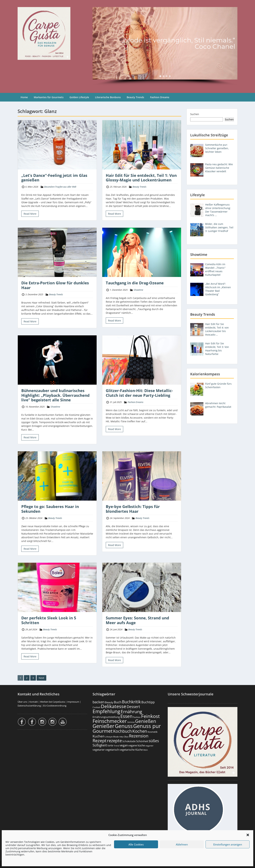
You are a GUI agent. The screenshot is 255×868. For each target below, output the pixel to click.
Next (41, 678)
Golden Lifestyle (79, 97)
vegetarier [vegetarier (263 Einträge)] (99, 750)
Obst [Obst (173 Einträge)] (126, 737)
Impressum (73, 702)
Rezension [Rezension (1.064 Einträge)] (139, 736)
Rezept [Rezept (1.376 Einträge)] (100, 741)
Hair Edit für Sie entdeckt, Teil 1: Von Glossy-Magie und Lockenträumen (141, 178)
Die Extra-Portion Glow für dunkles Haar (55, 285)
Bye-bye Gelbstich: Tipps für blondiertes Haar (133, 509)
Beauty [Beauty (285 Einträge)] (109, 702)
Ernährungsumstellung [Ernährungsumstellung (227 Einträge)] (106, 717)
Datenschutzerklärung (29, 706)
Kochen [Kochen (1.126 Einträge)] (140, 731)
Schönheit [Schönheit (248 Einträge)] (142, 741)
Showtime (138, 290)
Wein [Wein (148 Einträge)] (146, 750)
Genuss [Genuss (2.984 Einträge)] (124, 726)
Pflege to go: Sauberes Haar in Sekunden (50, 509)
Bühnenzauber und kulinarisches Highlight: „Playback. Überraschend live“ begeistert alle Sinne (55, 395)
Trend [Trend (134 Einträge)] (116, 746)
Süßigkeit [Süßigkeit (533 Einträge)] (100, 745)
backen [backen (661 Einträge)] (98, 702)
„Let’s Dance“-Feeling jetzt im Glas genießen (54, 178)
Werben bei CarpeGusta (53, 702)
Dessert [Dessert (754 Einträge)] (133, 707)
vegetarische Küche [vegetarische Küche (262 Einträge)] (131, 750)
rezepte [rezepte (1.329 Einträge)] (114, 741)
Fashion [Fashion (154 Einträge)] (137, 717)
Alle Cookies (136, 844)
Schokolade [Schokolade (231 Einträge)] (129, 741)
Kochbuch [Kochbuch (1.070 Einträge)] (122, 731)
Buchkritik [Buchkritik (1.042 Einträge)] (131, 702)
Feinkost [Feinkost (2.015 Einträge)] (150, 716)
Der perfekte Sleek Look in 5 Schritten (49, 620)
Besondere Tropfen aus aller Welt (60, 187)
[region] (165, 46)
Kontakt (34, 702)
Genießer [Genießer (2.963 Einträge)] (103, 726)
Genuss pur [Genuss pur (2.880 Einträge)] (147, 726)
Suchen (195, 114)
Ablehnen (182, 844)
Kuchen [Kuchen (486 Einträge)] (99, 736)
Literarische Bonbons (108, 97)
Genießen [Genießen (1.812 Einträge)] (146, 721)
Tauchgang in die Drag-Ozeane (135, 283)
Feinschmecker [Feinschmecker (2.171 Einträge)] (110, 721)
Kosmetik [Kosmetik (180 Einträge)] (153, 732)
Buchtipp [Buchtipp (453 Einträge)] (148, 702)
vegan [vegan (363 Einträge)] (124, 745)
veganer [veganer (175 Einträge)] (149, 746)
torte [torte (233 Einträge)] (110, 745)
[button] (248, 835)
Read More (30, 214)
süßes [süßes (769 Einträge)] (154, 741)
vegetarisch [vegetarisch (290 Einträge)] (112, 750)
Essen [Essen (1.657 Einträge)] (126, 716)
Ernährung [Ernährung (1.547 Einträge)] (131, 711)
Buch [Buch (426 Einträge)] (118, 702)
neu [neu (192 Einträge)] (121, 737)
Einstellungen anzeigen (228, 844)
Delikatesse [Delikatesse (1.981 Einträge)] (114, 706)
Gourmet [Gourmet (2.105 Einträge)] (103, 731)
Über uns (22, 702)
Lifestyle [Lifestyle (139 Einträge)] (109, 737)
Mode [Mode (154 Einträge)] (116, 737)
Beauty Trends (135, 97)
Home (24, 97)
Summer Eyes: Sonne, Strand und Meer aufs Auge (137, 620)
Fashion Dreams (160, 97)
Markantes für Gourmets (49, 97)
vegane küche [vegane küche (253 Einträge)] (137, 745)
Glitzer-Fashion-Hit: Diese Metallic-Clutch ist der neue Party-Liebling (139, 393)
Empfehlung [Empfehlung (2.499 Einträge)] (106, 711)
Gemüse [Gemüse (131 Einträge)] (131, 722)
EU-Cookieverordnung (55, 706)
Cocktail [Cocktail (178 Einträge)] (96, 707)
